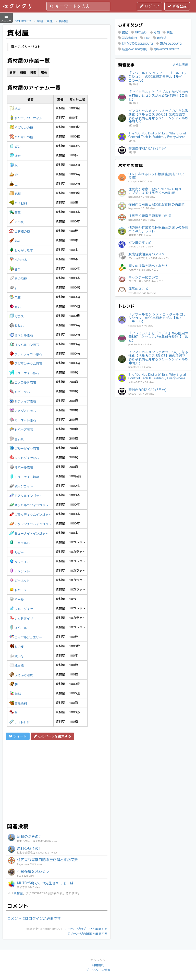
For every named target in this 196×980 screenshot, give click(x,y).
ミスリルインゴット (26, 496)
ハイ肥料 (18, 203)
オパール (18, 628)
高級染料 (18, 703)
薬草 (15, 213)
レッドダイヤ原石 (24, 458)
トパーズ (18, 590)
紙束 (15, 109)
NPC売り (139, 32)
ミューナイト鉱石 (24, 373)
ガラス (17, 316)
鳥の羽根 (18, 279)
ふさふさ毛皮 (21, 675)
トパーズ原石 (21, 430)
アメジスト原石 (23, 411)
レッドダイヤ (21, 618)
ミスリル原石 (21, 335)
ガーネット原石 (23, 420)
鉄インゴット (21, 486)
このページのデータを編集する (86, 929)
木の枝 (17, 222)
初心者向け (128, 38)
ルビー (17, 552)
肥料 (15, 194)
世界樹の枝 (20, 231)
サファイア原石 (23, 401)
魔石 (15, 307)
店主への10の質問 (133, 49)
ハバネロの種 (21, 137)
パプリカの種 (21, 128)
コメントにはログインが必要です (34, 918)
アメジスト (20, 571)
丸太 (15, 241)
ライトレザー (21, 722)
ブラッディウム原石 (26, 354)
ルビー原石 (20, 392)
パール (17, 600)
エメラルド (20, 543)
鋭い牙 (17, 656)
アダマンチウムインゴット (30, 524)
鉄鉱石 (17, 326)
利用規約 (98, 965)
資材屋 (64, 21)
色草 (15, 269)
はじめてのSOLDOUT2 (136, 43)
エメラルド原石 (23, 382)
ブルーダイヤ (21, 609)
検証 (168, 32)
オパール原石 (21, 467)
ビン (15, 147)
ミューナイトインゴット (29, 533)
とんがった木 (21, 250)
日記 (145, 38)
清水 (15, 156)
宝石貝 (17, 439)
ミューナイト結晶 (24, 477)
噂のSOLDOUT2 (169, 43)
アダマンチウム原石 (26, 364)
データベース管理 (98, 970)
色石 (15, 298)
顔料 (15, 694)
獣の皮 (17, 647)
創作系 (160, 38)
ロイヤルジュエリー (26, 637)
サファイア (20, 562)
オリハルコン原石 (24, 345)
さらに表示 (180, 65)
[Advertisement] (57, 781)
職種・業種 (45, 21)
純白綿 (17, 666)
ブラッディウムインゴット (30, 515)
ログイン (150, 6)
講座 (123, 32)
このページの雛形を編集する (88, 934)
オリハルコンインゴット (29, 505)
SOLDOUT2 (23, 21)
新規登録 (177, 6)
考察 (155, 32)
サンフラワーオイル (26, 118)
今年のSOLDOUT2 (164, 49)
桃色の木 (18, 260)
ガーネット (20, 581)
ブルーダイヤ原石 (24, 449)
